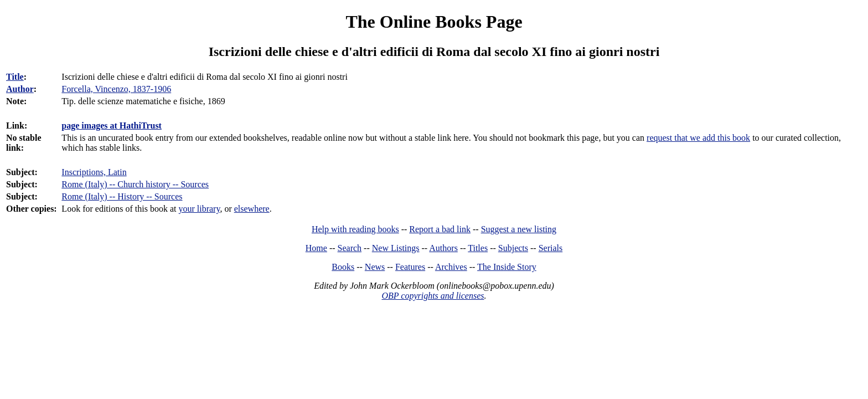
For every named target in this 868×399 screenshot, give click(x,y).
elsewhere (252, 209)
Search (350, 248)
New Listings (396, 248)
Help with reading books (355, 229)
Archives (451, 267)
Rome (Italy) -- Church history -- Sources (135, 184)
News (375, 267)
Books (343, 267)
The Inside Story (507, 267)
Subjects (513, 248)
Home (316, 248)
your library (199, 209)
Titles (478, 248)
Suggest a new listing (519, 229)
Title (15, 77)
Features (410, 267)
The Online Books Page (434, 22)
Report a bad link (440, 229)
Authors (443, 248)
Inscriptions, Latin (94, 172)
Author (20, 89)
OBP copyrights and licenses (433, 296)
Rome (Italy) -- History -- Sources (122, 196)
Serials (551, 248)
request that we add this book (698, 138)
